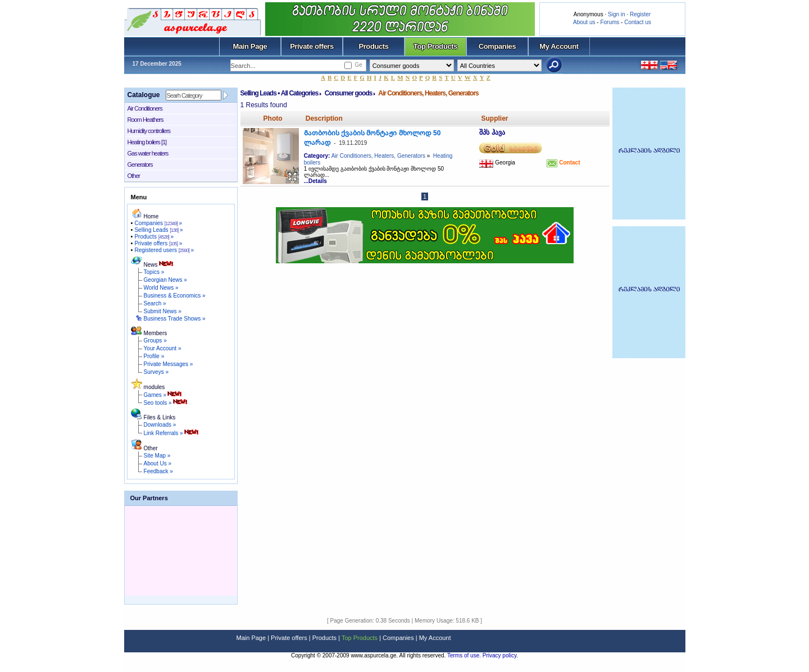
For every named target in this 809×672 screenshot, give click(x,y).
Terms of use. (465, 655)
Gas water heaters (148, 153)
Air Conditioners (145, 108)
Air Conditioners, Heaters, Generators (378, 156)
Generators (140, 164)
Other (134, 176)
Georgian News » (165, 280)
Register (640, 14)
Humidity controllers (149, 131)
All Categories (300, 93)
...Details (315, 181)
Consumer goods (349, 93)
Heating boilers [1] (147, 142)
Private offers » (158, 243)
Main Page (250, 46)
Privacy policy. (500, 655)
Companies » (158, 223)
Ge (358, 65)
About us (584, 22)
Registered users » (164, 250)
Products (373, 46)
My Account (559, 46)
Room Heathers (146, 120)
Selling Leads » (158, 230)
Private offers (312, 46)
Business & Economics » (175, 296)
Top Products (435, 46)
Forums (610, 22)
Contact (569, 163)
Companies (497, 46)
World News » (161, 288)
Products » (154, 237)
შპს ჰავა (492, 132)
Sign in (617, 14)
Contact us (638, 22)
